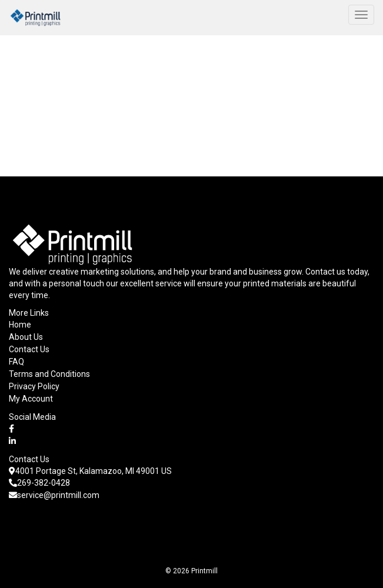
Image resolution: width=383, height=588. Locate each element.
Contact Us (29, 349)
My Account (31, 399)
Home (20, 325)
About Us (26, 337)
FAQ (16, 362)
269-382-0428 (39, 483)
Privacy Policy (34, 386)
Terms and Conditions (49, 374)
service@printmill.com (54, 495)
